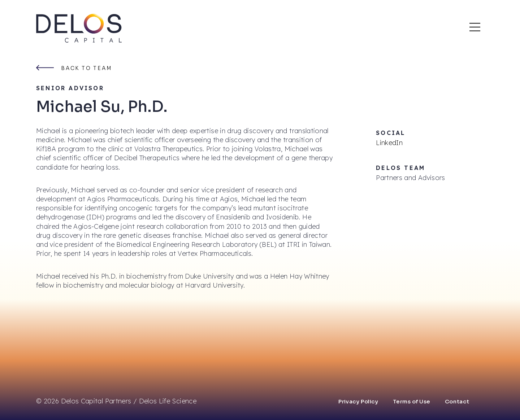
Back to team (87, 68)
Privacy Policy (358, 401)
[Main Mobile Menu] (475, 27)
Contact (457, 401)
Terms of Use (412, 401)
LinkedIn (389, 143)
